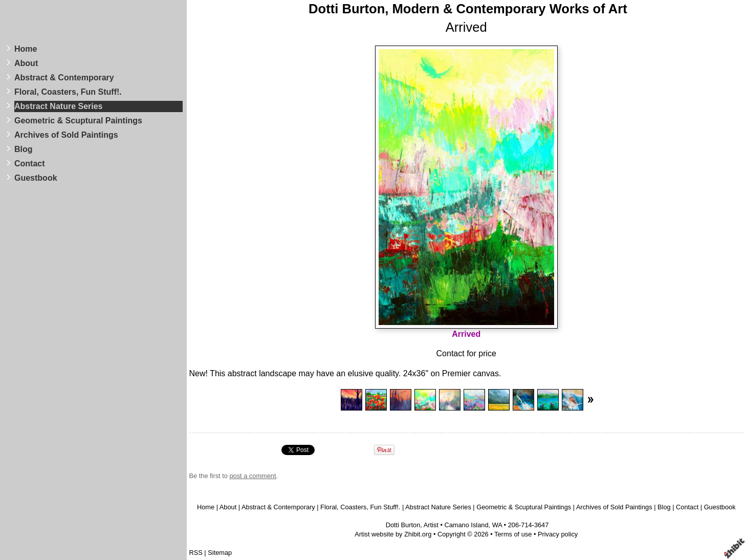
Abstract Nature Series (59, 106)
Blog (24, 149)
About (26, 63)
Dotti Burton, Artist (412, 525)
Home (26, 49)
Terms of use (513, 534)
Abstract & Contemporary (64, 78)
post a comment (253, 476)
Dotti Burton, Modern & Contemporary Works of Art (468, 9)
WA (497, 525)
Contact (30, 164)
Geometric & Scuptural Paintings (78, 121)
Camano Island (466, 525)
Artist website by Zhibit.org (393, 534)
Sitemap (220, 553)
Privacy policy (558, 534)
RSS (196, 553)
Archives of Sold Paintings (66, 135)
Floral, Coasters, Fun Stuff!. (68, 92)
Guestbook (36, 178)
